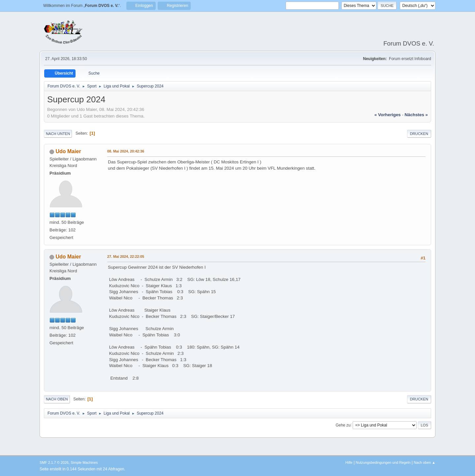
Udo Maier (68, 151)
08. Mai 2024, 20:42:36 (126, 151)
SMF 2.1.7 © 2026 (54, 462)
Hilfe (349, 462)
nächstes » (416, 115)
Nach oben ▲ (425, 462)
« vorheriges (388, 115)
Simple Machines (84, 462)
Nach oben (57, 399)
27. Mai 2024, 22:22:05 (126, 256)
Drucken (419, 134)
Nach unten (58, 134)
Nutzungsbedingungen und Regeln (383, 462)
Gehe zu (343, 425)
